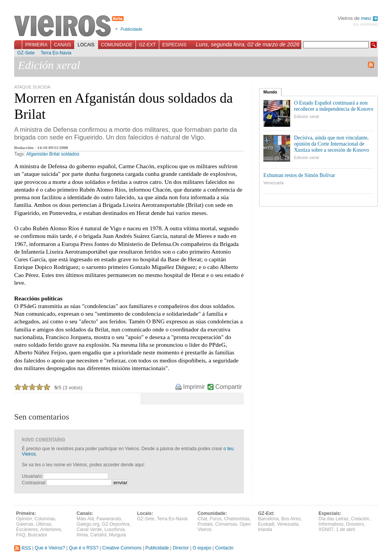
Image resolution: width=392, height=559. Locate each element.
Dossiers (355, 524)
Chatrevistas (237, 519)
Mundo (270, 92)
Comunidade (117, 45)
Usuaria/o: (32, 476)
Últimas (44, 524)
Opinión (24, 519)
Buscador (38, 535)
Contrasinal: (34, 483)
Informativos (331, 524)
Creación (360, 519)
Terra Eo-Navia (56, 53)
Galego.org (88, 524)
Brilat (54, 154)
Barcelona (268, 519)
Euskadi (266, 524)
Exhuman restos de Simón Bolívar (299, 175)
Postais (205, 524)
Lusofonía (115, 529)
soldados (70, 154)
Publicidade (131, 29)
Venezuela (274, 183)
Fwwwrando (109, 519)
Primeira (36, 45)
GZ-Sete (26, 53)
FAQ (21, 535)
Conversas (226, 524)
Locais (86, 45)
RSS (23, 548)
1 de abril (345, 529)
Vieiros (70, 26)
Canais (63, 45)
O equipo (202, 548)
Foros (216, 519)
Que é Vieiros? (50, 548)
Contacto (224, 548)
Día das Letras (333, 519)
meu (369, 18)
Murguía (118, 535)
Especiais (174, 45)
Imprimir (194, 387)
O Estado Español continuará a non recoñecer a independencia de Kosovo (334, 106)
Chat (202, 519)
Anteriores (51, 529)
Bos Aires (291, 519)
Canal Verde (89, 529)
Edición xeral (306, 116)
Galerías (25, 524)
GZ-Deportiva (116, 524)
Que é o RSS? (84, 548)
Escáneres (27, 529)
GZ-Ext (147, 45)
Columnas (45, 519)
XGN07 (326, 529)
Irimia (82, 535)
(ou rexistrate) (366, 24)
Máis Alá (85, 519)
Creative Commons (122, 548)
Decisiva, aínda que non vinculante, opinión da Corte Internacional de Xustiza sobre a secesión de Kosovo (332, 144)
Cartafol (98, 535)
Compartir (229, 387)
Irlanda (265, 529)
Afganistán (37, 154)
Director (181, 548)
